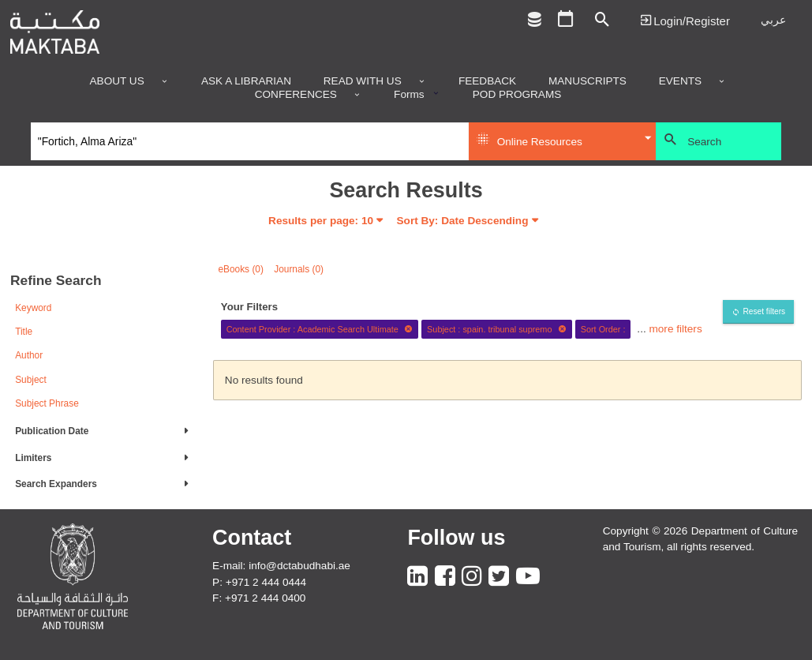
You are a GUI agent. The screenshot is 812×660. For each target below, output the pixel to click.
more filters (675, 329)
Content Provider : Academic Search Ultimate (320, 329)
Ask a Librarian (246, 81)
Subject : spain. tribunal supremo (497, 329)
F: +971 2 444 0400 (259, 598)
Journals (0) (299, 269)
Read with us (363, 81)
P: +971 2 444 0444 (259, 582)
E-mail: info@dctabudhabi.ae (281, 566)
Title (24, 332)
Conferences (296, 95)
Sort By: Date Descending (463, 221)
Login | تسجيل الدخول (685, 20)
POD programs (517, 95)
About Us (117, 81)
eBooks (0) (241, 269)
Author (29, 355)
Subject (31, 380)
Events (680, 81)
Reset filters (764, 311)
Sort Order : (603, 329)
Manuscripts (587, 81)
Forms (409, 95)
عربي (773, 20)
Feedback (487, 81)
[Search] (250, 141)
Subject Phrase (47, 403)
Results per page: (321, 221)
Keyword (33, 308)
